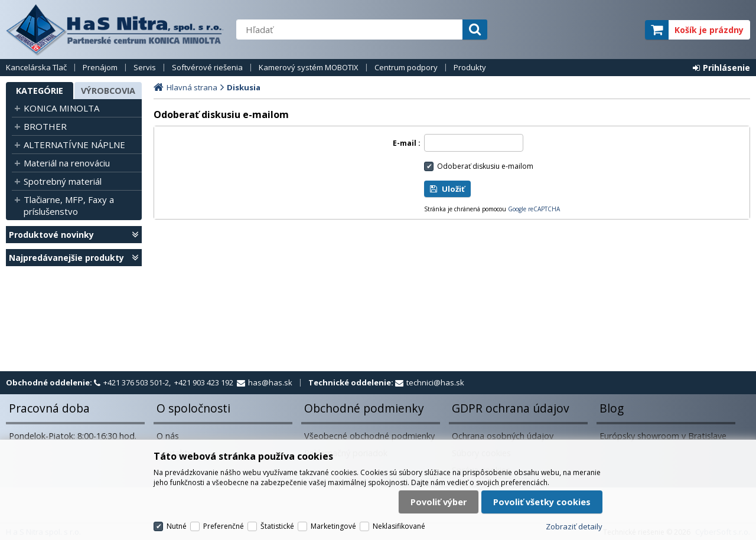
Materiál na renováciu (67, 163)
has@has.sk (270, 382)
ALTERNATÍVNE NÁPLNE (74, 145)
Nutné (177, 526)
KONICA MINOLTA (61, 108)
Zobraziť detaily (574, 526)
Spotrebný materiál (63, 181)
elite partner (620, 30)
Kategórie (40, 91)
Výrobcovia (108, 91)
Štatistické (277, 526)
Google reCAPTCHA (534, 209)
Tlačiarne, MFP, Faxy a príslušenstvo (69, 205)
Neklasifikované (399, 526)
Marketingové (333, 526)
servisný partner (577, 30)
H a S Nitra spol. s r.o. (115, 30)
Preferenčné (224, 526)
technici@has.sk (435, 382)
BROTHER (45, 126)
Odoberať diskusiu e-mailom (485, 166)
